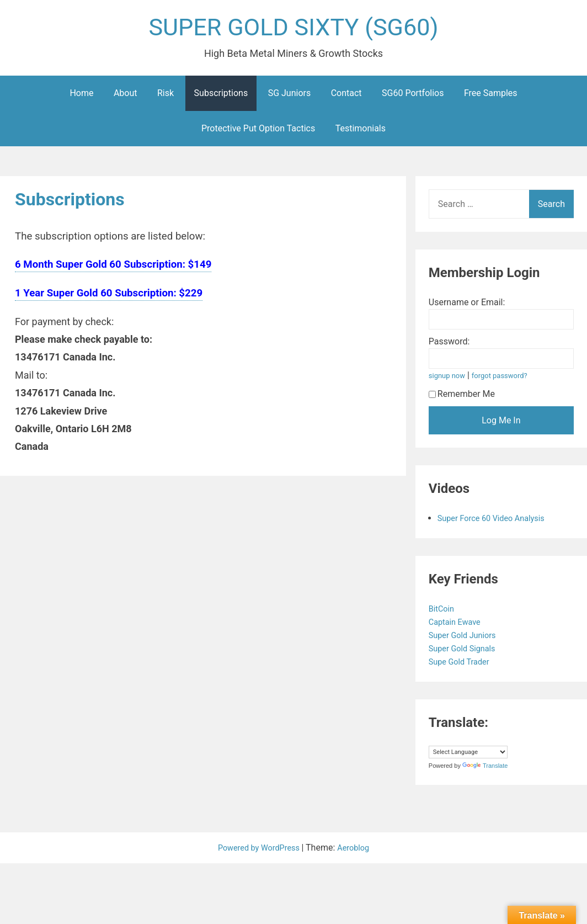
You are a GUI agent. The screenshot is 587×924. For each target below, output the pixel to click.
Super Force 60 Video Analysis (497, 522)
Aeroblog (358, 851)
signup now (449, 379)
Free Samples (491, 97)
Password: (449, 345)
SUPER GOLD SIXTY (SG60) (293, 30)
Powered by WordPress (258, 851)
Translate (485, 769)
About (126, 97)
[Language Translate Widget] (468, 756)
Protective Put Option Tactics (258, 132)
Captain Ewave (458, 626)
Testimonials (361, 132)
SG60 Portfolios (413, 97)
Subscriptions (221, 97)
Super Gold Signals (467, 652)
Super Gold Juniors (467, 639)
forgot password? (506, 379)
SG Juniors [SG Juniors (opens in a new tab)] (290, 97)
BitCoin (444, 612)
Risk (166, 97)
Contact (346, 97)
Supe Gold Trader (463, 665)
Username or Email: (467, 306)
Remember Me (462, 398)
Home (81, 97)
